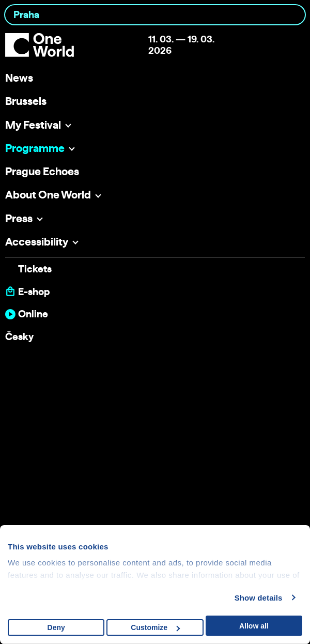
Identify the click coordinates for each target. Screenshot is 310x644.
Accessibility (37, 241)
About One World (48, 194)
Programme (35, 148)
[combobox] (155, 15)
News (19, 78)
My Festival (33, 125)
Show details (259, 598)
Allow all (254, 626)
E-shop (34, 292)
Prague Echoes (42, 171)
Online (33, 314)
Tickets (35, 269)
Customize (155, 627)
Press (19, 218)
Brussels (26, 101)
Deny (56, 627)
